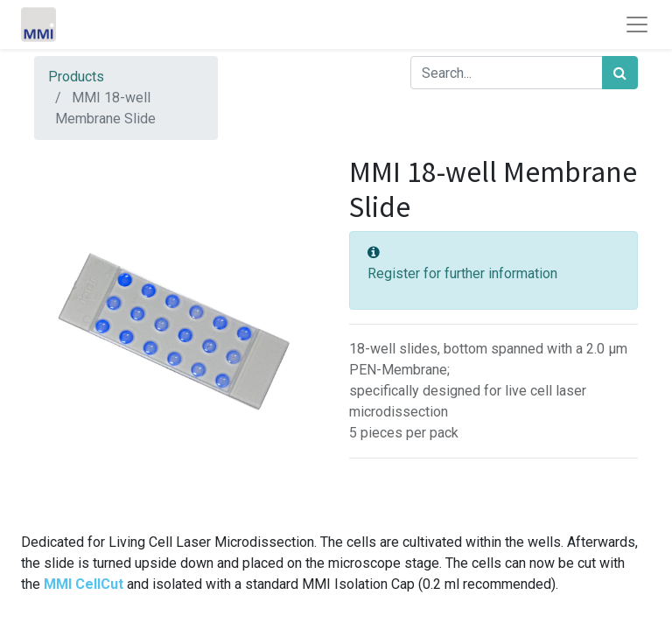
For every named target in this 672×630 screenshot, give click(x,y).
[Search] (620, 73)
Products (76, 77)
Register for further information (462, 273)
